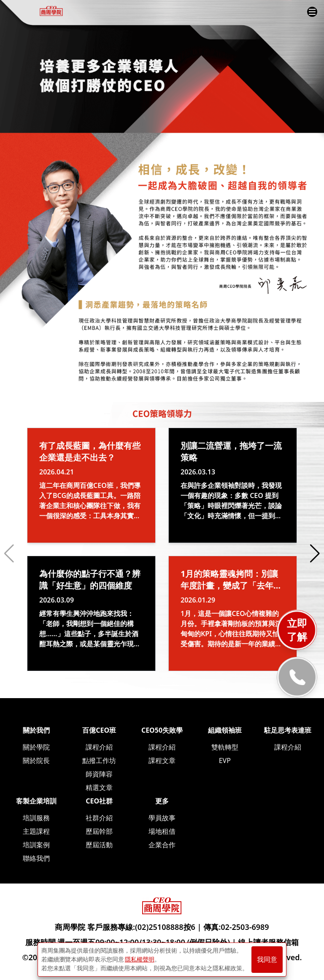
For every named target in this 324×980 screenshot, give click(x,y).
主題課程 (36, 831)
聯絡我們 (36, 858)
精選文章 (99, 787)
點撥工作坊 (99, 760)
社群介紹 (99, 818)
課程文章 (162, 760)
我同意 (267, 960)
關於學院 (36, 747)
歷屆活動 (99, 845)
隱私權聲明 (140, 959)
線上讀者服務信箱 (268, 942)
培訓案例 (36, 845)
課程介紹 (99, 747)
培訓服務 (36, 818)
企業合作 (162, 845)
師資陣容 (99, 774)
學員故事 (162, 818)
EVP (225, 760)
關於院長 (36, 760)
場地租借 (162, 831)
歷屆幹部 (99, 831)
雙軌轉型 (225, 747)
